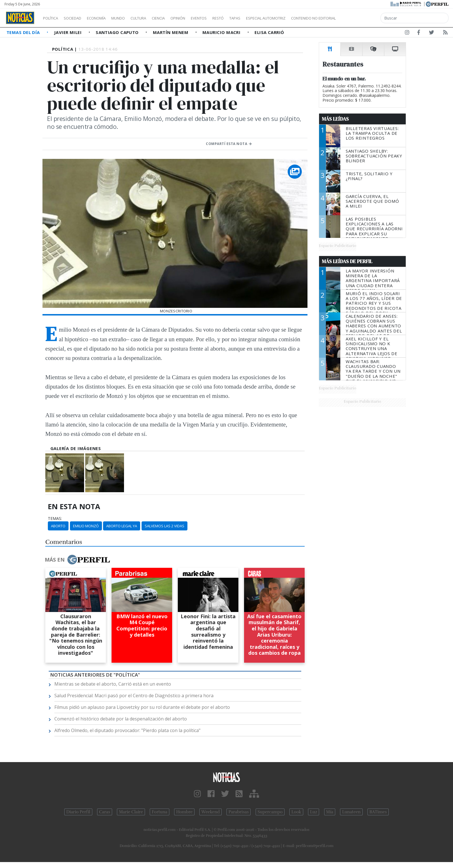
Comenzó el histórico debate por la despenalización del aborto (121, 719)
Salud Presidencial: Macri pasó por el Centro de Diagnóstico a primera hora (134, 696)
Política (53, 18)
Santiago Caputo (118, 32)
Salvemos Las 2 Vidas (164, 526)
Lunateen (351, 812)
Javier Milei (69, 32)
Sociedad (78, 18)
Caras (105, 812)
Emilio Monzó (86, 526)
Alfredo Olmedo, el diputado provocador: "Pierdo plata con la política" (127, 730)
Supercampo (270, 812)
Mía (330, 812)
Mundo (131, 18)
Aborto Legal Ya (122, 526)
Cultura (155, 18)
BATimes (378, 812)
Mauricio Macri (222, 32)
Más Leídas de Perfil (347, 261)
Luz (314, 812)
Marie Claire (131, 812)
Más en (77, 560)
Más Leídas (335, 119)
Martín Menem (171, 32)
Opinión (201, 18)
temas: (55, 519)
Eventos (226, 18)
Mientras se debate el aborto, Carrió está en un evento (113, 684)
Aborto (58, 526)
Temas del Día (24, 32)
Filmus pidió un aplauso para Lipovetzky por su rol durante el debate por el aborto (142, 707)
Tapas (267, 18)
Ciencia (178, 18)
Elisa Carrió (269, 32)
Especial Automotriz (304, 18)
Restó (248, 18)
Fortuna (160, 812)
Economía (106, 18)
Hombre (184, 812)
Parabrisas (239, 812)
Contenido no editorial (362, 18)
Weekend (211, 812)
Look (296, 812)
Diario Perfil (78, 812)
